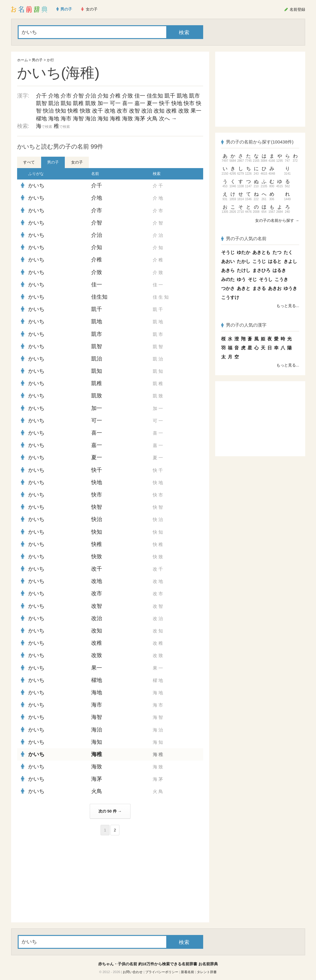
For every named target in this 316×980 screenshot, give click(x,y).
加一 (103, 103)
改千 (98, 111)
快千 (164, 103)
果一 (196, 111)
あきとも (261, 252)
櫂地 (41, 119)
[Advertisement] (62, 879)
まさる (259, 288)
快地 (177, 103)
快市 (189, 103)
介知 (103, 96)
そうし (266, 279)
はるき (279, 270)
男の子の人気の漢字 (244, 325)
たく (288, 252)
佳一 (140, 96)
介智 (78, 96)
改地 (110, 111)
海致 (128, 119)
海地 (54, 119)
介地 (54, 96)
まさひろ (261, 270)
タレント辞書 (207, 972)
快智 (97, 507)
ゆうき (290, 288)
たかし (244, 261)
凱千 (170, 96)
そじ (252, 279)
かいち (36, 185)
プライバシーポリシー (162, 972)
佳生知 (155, 96)
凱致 (91, 103)
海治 (91, 119)
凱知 (66, 103)
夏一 (152, 103)
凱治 (54, 103)
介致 (128, 96)
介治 (91, 96)
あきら (228, 270)
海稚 (115, 119)
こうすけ (230, 297)
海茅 (140, 119)
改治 (147, 111)
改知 (159, 111)
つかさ (228, 288)
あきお (275, 288)
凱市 (194, 96)
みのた (228, 279)
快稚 (73, 111)
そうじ (228, 252)
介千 (41, 96)
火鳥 (152, 119)
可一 (115, 103)
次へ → (168, 119)
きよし (290, 261)
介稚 (115, 96)
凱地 (182, 96)
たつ (277, 252)
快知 (61, 111)
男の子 (37, 60)
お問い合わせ (133, 972)
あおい (228, 261)
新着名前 (188, 972)
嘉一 (140, 103)
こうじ (259, 261)
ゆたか (244, 252)
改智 (134, 111)
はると (275, 261)
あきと (244, 288)
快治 (48, 111)
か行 (50, 60)
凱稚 (78, 103)
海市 (66, 119)
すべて (29, 162)
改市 (122, 111)
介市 (66, 96)
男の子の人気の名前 (244, 238)
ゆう (241, 279)
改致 (184, 111)
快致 (85, 111)
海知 (103, 119)
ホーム (23, 60)
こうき (281, 279)
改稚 (171, 111)
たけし (244, 270)
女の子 (77, 162)
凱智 (41, 103)
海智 (78, 119)
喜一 (128, 103)
